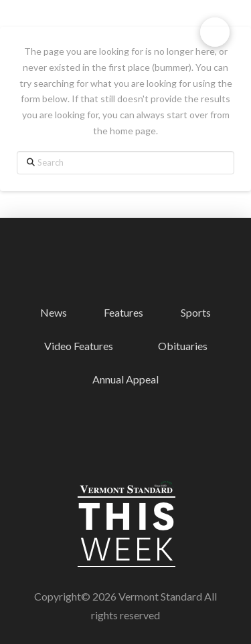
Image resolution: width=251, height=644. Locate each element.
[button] (215, 32)
